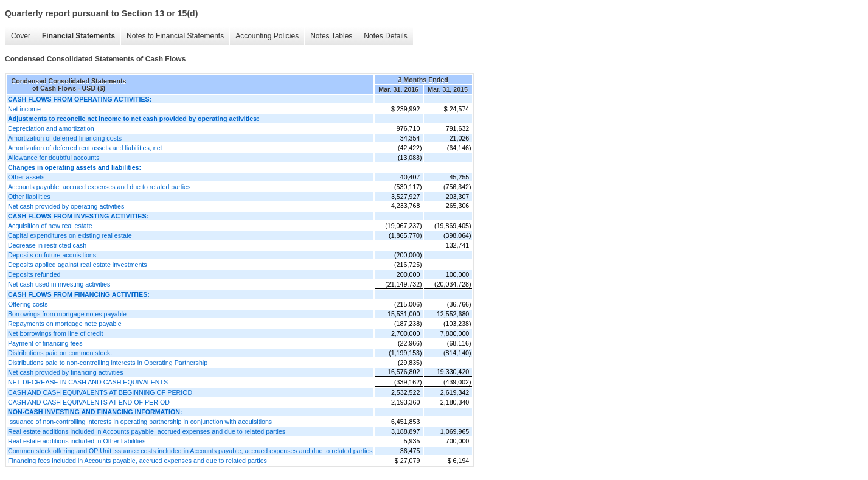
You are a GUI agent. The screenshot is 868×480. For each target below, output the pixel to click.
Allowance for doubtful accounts (54, 158)
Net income (24, 109)
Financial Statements (78, 36)
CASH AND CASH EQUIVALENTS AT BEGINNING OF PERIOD (100, 392)
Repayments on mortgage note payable (65, 324)
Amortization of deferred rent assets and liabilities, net (85, 148)
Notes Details (385, 36)
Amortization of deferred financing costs (65, 138)
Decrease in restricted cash (47, 245)
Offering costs (28, 304)
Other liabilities (29, 197)
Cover (21, 36)
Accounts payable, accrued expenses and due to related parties (99, 187)
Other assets (26, 177)
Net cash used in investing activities (59, 284)
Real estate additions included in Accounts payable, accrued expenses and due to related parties (147, 431)
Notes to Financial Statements (175, 36)
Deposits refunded (34, 274)
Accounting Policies (267, 36)
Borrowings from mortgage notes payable (67, 314)
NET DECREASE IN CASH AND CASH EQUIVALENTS (88, 382)
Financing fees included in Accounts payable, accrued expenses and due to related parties (137, 461)
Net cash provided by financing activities (66, 372)
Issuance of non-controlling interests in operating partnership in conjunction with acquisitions (140, 422)
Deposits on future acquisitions (52, 255)
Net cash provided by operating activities (66, 206)
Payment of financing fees (45, 343)
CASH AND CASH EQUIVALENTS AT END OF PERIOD (89, 402)
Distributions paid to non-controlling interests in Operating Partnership (108, 363)
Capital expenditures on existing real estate (70, 235)
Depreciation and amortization (51, 128)
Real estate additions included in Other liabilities (77, 441)
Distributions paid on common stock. (60, 353)
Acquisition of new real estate (50, 226)
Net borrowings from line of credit (55, 333)
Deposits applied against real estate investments (78, 265)
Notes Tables (331, 36)
